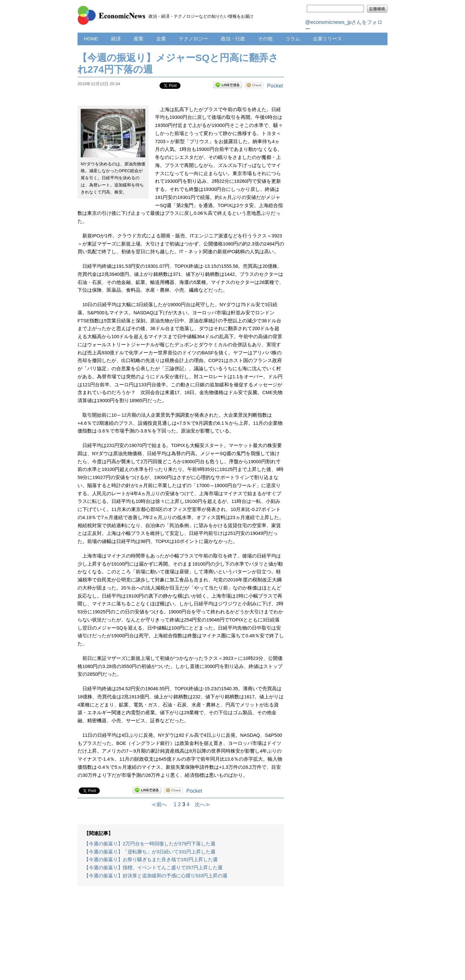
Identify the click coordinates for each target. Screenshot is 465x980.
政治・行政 (233, 39)
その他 (265, 39)
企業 (161, 39)
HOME (91, 39)
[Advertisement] (181, 936)
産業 (139, 39)
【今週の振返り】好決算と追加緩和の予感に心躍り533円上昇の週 (156, 876)
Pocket (275, 86)
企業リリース (327, 39)
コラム (293, 39)
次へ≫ (200, 804)
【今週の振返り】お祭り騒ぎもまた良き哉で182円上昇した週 (151, 860)
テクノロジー (193, 39)
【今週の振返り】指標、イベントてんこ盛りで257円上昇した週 (153, 868)
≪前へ (162, 804)
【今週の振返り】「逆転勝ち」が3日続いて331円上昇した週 (150, 852)
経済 (116, 39)
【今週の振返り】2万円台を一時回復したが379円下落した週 (150, 844)
